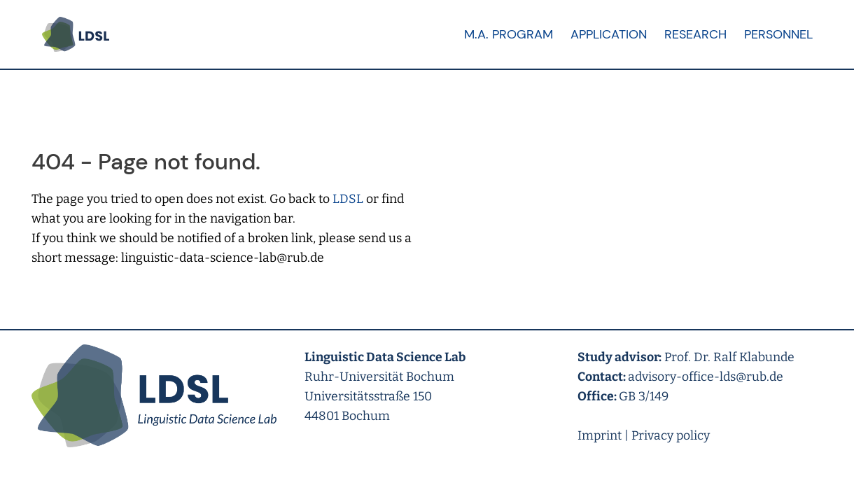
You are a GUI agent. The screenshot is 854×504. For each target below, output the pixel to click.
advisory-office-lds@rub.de (706, 377)
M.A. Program (509, 34)
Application (609, 34)
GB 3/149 (644, 397)
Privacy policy (671, 436)
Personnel (778, 34)
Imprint (600, 436)
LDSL (348, 199)
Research (695, 34)
